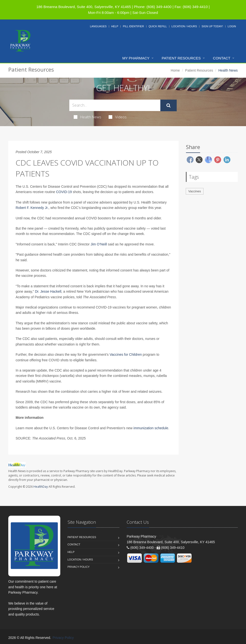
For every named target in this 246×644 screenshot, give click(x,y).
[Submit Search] (169, 105)
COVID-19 (64, 192)
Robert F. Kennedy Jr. (32, 208)
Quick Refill (158, 26)
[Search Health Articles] (115, 105)
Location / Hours (184, 26)
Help (115, 26)
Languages (98, 26)
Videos (118, 117)
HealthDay (41, 487)
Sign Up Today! (212, 26)
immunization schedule (151, 428)
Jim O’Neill (99, 244)
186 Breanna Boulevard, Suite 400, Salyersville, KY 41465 (84, 7)
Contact (222, 58)
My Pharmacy (136, 58)
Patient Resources (181, 58)
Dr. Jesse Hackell (48, 291)
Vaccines (195, 191)
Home (175, 70)
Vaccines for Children (126, 355)
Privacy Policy (79, 567)
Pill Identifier (133, 26)
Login (232, 26)
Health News (87, 117)
